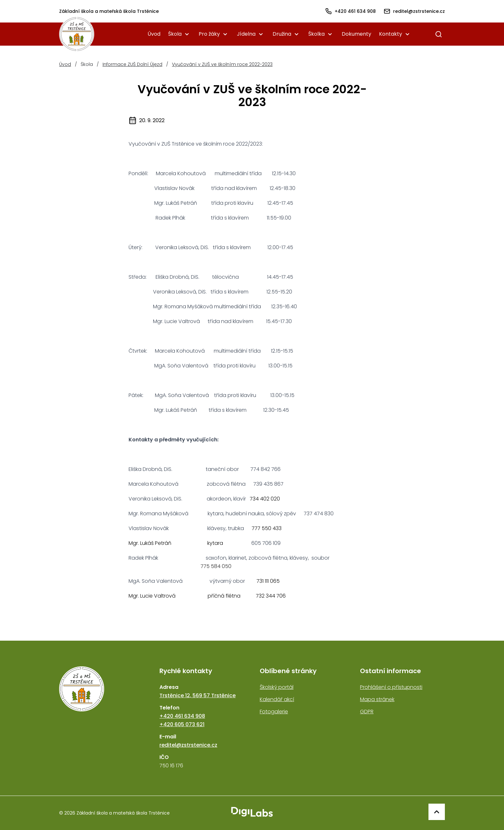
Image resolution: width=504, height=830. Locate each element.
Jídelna (246, 34)
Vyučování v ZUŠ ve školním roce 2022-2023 (222, 64)
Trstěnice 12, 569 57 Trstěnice (198, 695)
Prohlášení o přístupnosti (391, 687)
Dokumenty (356, 34)
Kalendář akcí (277, 699)
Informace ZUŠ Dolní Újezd (132, 64)
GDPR (367, 712)
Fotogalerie (274, 712)
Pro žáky (209, 34)
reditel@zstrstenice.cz (188, 745)
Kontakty (391, 34)
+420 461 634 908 (182, 716)
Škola (175, 34)
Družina (282, 34)
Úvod (154, 34)
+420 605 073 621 (182, 724)
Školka (316, 34)
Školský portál (277, 687)
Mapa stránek (377, 699)
